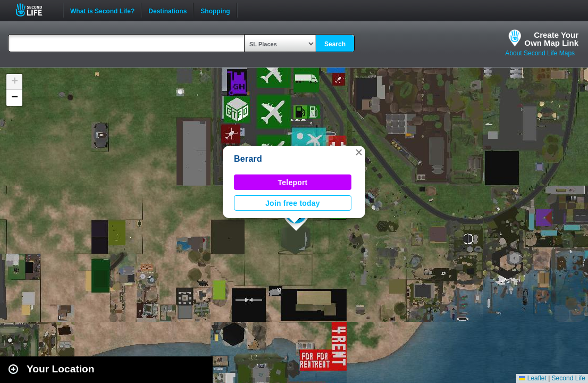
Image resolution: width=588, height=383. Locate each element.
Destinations (167, 10)
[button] (359, 152)
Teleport (293, 182)
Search (335, 44)
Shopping (215, 10)
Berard (248, 159)
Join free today (293, 203)
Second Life (35, 10)
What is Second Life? (102, 10)
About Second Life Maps (540, 53)
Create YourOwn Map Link (551, 39)
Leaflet (532, 378)
